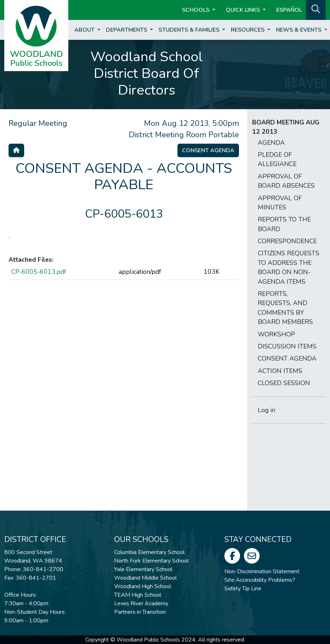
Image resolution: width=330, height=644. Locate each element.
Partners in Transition (140, 612)
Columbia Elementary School (149, 552)
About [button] (85, 30)
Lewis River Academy (141, 603)
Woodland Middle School (145, 578)
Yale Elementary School (143, 569)
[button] (316, 9)
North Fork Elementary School (151, 561)
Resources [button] (248, 30)
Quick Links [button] (244, 10)
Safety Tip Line (243, 589)
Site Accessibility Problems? (260, 580)
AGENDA (271, 143)
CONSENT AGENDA (287, 358)
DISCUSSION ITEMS (287, 346)
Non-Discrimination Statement (262, 571)
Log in (267, 410)
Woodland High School (143, 586)
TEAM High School (138, 595)
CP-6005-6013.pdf (39, 272)
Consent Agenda (208, 150)
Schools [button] (196, 10)
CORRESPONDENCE (287, 241)
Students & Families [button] (190, 30)
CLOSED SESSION (284, 383)
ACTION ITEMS (280, 371)
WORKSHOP (276, 334)
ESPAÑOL (289, 10)
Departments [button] (127, 30)
